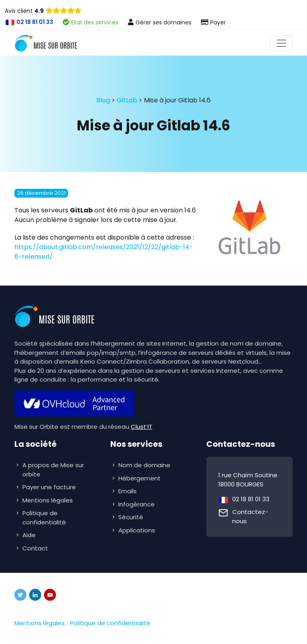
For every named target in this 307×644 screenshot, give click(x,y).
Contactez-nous (250, 516)
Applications (138, 530)
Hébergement (140, 478)
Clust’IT (142, 427)
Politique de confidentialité (44, 518)
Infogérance (137, 504)
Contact (35, 548)
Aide (29, 535)
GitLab (127, 100)
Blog (103, 100)
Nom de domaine (144, 465)
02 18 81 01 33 (251, 499)
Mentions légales (48, 500)
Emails (128, 491)
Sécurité (132, 517)
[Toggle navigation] (281, 43)
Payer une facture (49, 487)
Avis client (24, 11)
